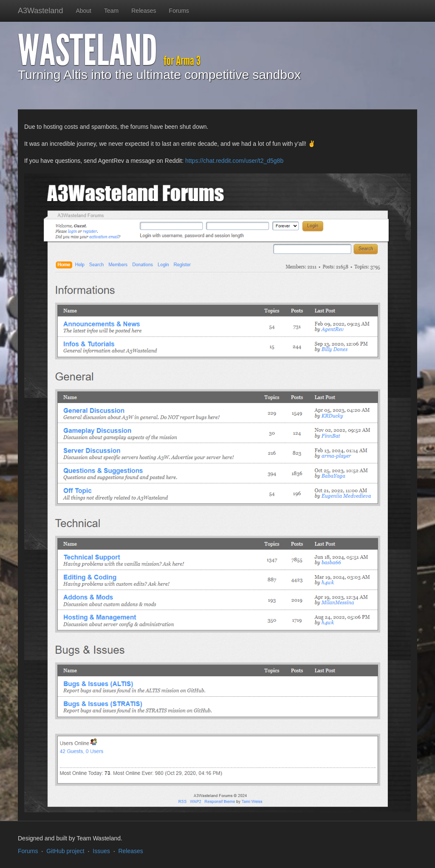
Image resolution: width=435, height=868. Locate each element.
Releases (144, 11)
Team (111, 11)
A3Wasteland (40, 11)
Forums (179, 11)
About (83, 11)
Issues (101, 851)
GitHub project (65, 851)
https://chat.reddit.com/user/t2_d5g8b (234, 161)
